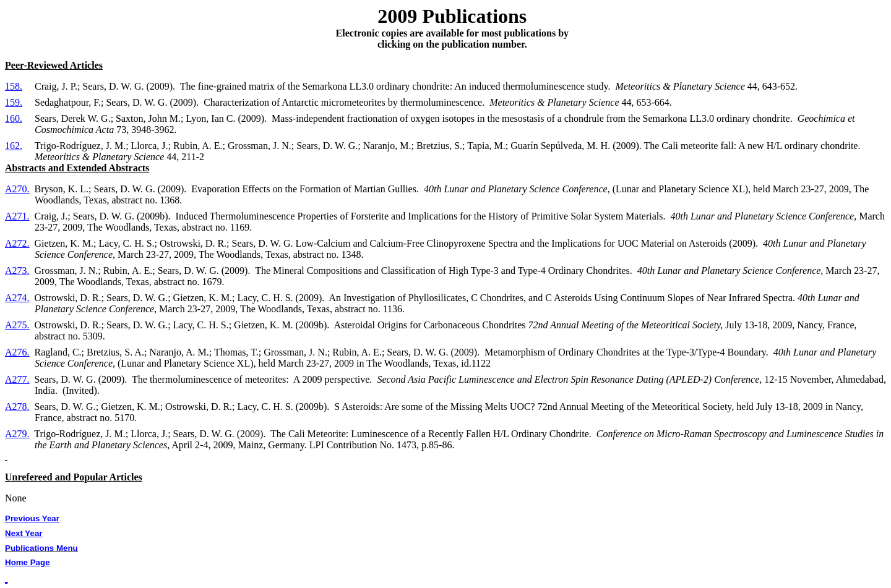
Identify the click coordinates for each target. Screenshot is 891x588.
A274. (17, 298)
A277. (17, 379)
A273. (17, 271)
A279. (17, 434)
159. (14, 102)
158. (14, 86)
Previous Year (32, 518)
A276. (17, 352)
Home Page (28, 562)
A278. (17, 407)
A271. (17, 216)
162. (14, 146)
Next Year (24, 533)
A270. (17, 189)
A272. (17, 243)
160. (14, 118)
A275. (17, 325)
